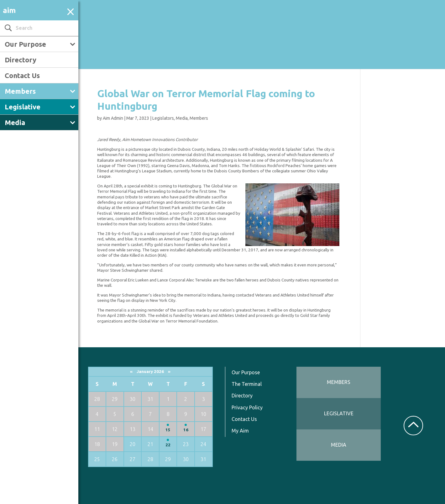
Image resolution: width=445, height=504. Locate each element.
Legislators (163, 118)
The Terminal (247, 384)
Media (15, 122)
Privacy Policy (247, 407)
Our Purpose (25, 44)
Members (20, 91)
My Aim (240, 431)
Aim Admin (113, 118)
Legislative (23, 107)
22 (168, 445)
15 (168, 430)
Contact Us (22, 75)
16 (186, 430)
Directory (21, 60)
